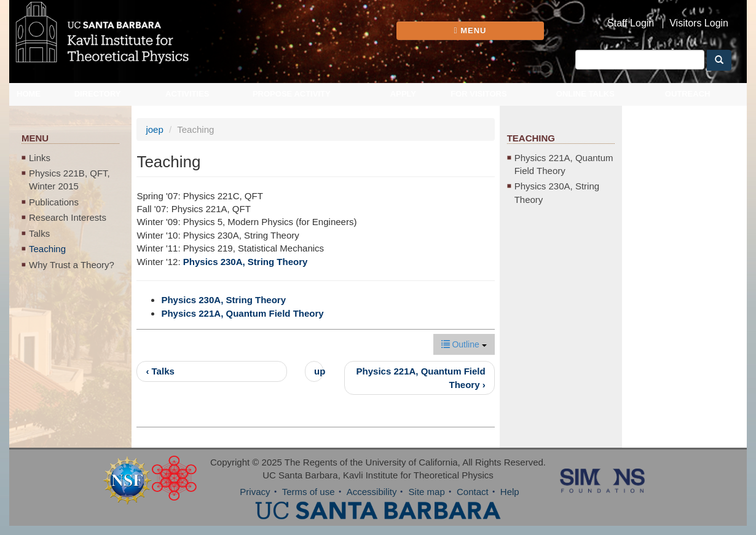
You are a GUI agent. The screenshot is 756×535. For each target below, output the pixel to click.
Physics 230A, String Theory (246, 262)
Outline (464, 344)
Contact (473, 492)
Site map (427, 492)
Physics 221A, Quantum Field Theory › (421, 378)
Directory (98, 94)
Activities (187, 94)
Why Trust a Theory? (72, 265)
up (319, 371)
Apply (403, 94)
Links (40, 158)
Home (29, 94)
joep (154, 129)
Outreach (688, 94)
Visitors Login (699, 23)
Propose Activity (292, 94)
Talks (39, 233)
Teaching (47, 249)
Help (510, 492)
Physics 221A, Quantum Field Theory (242, 313)
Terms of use (309, 492)
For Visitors (479, 94)
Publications (54, 202)
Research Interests (68, 217)
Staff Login (631, 23)
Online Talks (585, 94)
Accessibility (372, 492)
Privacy (255, 492)
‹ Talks (160, 371)
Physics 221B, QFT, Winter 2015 (69, 180)
